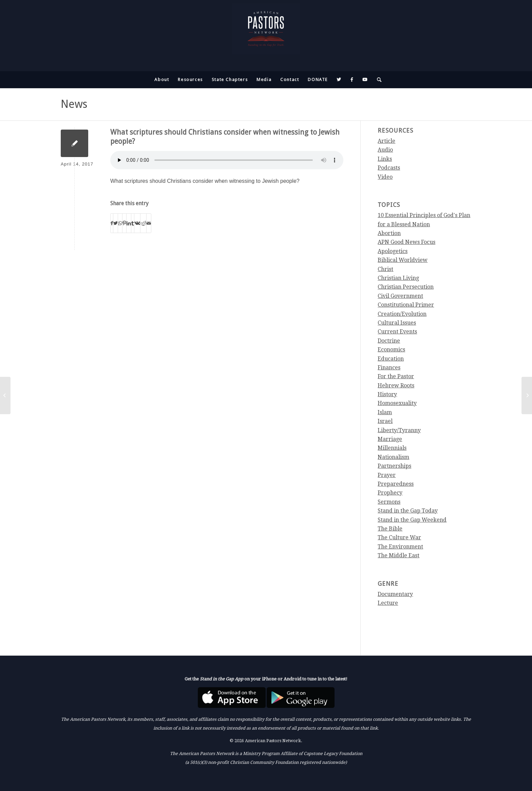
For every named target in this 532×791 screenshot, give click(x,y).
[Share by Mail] (149, 223)
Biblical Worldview (403, 260)
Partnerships (394, 466)
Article (386, 141)
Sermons (389, 502)
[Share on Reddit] (143, 223)
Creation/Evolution (402, 314)
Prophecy (390, 493)
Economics (391, 350)
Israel (385, 421)
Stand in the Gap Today (408, 511)
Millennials (392, 448)
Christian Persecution (406, 287)
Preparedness (396, 484)
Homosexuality (397, 403)
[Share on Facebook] (112, 223)
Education (391, 359)
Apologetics (393, 251)
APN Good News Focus (406, 242)
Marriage (390, 439)
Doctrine (389, 341)
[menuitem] (162, 80)
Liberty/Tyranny (399, 430)
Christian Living (398, 278)
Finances (389, 368)
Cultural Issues (397, 323)
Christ (385, 269)
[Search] (377, 80)
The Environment (400, 547)
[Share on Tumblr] (133, 223)
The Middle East (398, 555)
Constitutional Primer (406, 305)
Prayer (387, 475)
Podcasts (389, 168)
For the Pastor (396, 376)
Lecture (388, 603)
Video (385, 177)
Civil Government (400, 296)
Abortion (389, 233)
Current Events (397, 332)
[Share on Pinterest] (124, 223)
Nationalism (393, 457)
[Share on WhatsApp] (120, 223)
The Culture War (399, 537)
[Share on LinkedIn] (129, 223)
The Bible (390, 529)
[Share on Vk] (137, 223)
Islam (385, 412)
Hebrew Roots (396, 385)
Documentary (395, 594)
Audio (385, 150)
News (74, 104)
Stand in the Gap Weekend (412, 520)
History (387, 394)
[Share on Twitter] (116, 223)
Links (385, 159)
